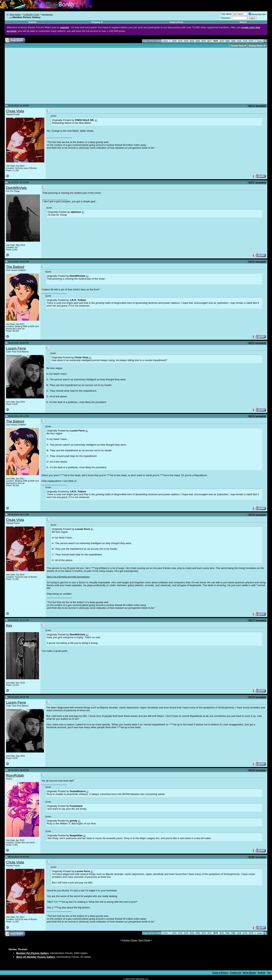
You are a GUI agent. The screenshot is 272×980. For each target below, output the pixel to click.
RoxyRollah (15, 775)
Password (226, 18)
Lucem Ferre (16, 348)
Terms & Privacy (220, 973)
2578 (180, 41)
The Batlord (15, 267)
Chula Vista (15, 111)
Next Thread (144, 940)
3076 (204, 41)
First (165, 41)
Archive (262, 973)
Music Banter (15, 14)
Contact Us (236, 973)
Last (260, 41)
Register (33, 22)
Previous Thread (129, 940)
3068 (198, 41)
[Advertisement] (38, 76)
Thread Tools (237, 46)
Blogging (96, 22)
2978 (186, 41)
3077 (209, 41)
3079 (222, 41)
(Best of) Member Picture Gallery (36, 957)
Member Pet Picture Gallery (32, 953)
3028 (192, 41)
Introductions (47, 14)
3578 (251, 41)
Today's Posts (176, 22)
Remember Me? (258, 14)
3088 (233, 41)
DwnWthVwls (16, 188)
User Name (226, 14)
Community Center (31, 14)
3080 (227, 41)
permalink (261, 106)
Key (9, 625)
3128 (239, 41)
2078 (174, 41)
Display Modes (256, 46)
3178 (245, 41)
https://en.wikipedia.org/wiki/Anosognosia (68, 577)
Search (243, 22)
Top (269, 973)
